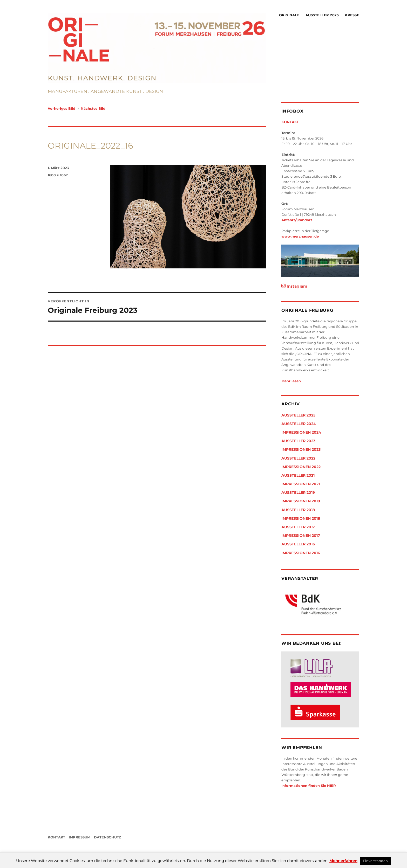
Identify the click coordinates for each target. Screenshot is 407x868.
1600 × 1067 (58, 175)
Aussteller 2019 (298, 492)
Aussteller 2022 (298, 458)
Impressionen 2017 (301, 536)
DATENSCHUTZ (108, 837)
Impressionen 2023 (301, 449)
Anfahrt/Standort (297, 220)
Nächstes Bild (93, 108)
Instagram (294, 286)
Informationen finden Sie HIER (309, 786)
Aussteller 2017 (298, 527)
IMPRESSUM (80, 837)
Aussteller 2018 (298, 510)
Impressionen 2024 (301, 432)
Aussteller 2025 (322, 15)
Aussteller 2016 (298, 544)
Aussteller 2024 (299, 424)
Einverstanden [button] (375, 861)
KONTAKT (290, 122)
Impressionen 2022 (301, 467)
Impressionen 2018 (301, 518)
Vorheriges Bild (62, 108)
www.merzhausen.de (300, 236)
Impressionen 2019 (301, 501)
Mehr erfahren (343, 861)
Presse (352, 15)
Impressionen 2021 (301, 484)
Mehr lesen (291, 381)
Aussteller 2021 (298, 475)
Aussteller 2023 (298, 441)
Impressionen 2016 (301, 553)
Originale (289, 15)
